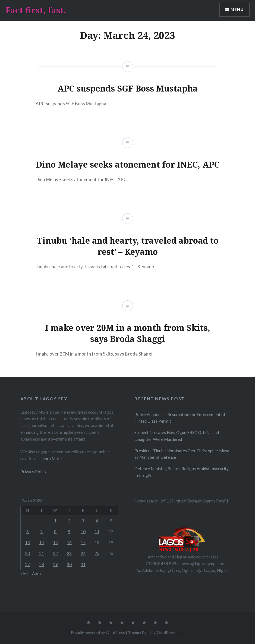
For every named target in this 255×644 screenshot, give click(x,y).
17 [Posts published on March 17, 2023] (83, 542)
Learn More (51, 458)
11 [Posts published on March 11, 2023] (97, 532)
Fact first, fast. (36, 10)
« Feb (25, 573)
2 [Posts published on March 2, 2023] (69, 521)
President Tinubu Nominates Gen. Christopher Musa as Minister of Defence (182, 454)
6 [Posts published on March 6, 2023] (28, 532)
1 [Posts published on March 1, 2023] (55, 521)
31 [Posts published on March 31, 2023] (83, 564)
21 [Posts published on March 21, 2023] (42, 553)
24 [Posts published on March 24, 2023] (83, 553)
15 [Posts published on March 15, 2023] (55, 542)
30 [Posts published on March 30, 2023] (69, 564)
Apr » (37, 573)
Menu (237, 10)
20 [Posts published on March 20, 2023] (27, 553)
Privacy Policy (33, 472)
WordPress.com (170, 632)
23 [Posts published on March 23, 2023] (69, 553)
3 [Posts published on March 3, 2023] (83, 521)
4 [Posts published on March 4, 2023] (97, 521)
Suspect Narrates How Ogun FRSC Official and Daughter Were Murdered (177, 436)
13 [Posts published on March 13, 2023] (27, 542)
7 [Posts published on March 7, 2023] (41, 532)
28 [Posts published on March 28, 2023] (42, 564)
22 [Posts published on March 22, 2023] (55, 553)
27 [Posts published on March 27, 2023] (27, 564)
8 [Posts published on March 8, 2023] (55, 532)
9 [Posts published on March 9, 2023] (69, 532)
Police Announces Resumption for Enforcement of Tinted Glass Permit (180, 418)
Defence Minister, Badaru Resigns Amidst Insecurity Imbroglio (182, 472)
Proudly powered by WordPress (98, 632)
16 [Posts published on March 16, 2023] (69, 542)
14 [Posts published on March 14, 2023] (42, 542)
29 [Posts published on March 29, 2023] (55, 564)
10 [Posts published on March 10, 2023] (83, 532)
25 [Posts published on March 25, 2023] (97, 553)
